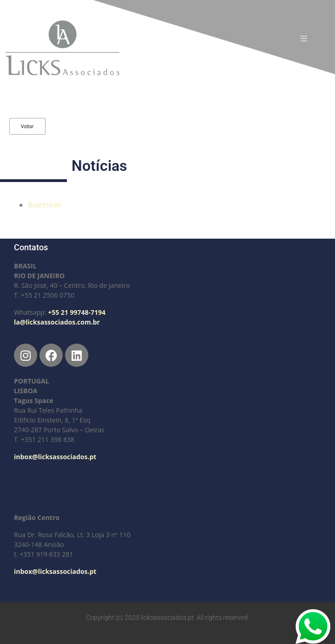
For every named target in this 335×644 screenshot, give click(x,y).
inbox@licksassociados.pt (55, 457)
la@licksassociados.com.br (57, 322)
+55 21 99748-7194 (77, 312)
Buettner (45, 205)
